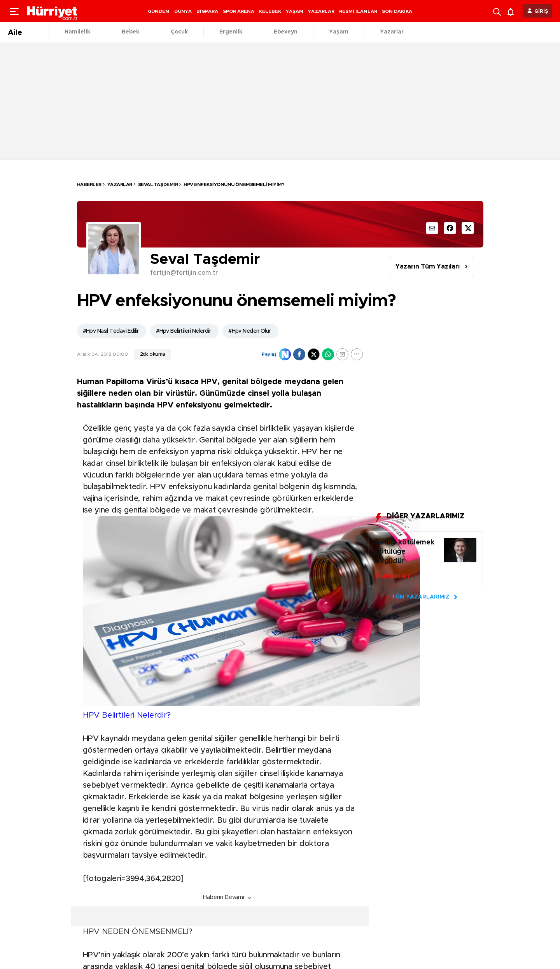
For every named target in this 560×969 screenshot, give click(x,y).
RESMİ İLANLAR (358, 11)
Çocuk (179, 32)
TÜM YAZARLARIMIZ (421, 597)
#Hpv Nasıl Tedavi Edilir (111, 331)
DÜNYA (183, 11)
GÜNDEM (159, 11)
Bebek (130, 32)
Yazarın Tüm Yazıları (428, 267)
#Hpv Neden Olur (249, 331)
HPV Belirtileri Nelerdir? (127, 715)
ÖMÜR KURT (393, 577)
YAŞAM (295, 11)
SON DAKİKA (397, 11)
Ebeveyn (286, 32)
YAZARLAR (321, 11)
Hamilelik (77, 32)
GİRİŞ (541, 11)
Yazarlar (392, 32)
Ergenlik (231, 32)
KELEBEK (270, 11)
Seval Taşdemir (158, 184)
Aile (15, 33)
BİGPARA (207, 11)
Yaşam (339, 32)
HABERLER (89, 184)
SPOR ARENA (239, 11)
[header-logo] (52, 11)
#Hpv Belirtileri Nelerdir (183, 331)
